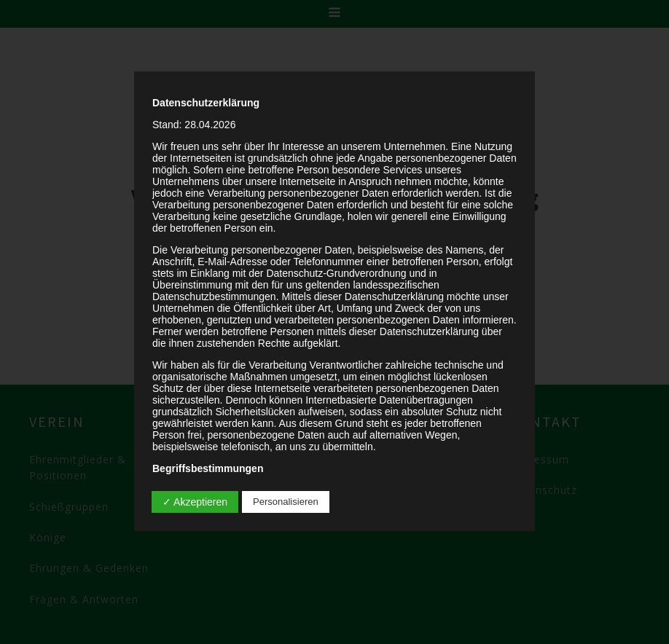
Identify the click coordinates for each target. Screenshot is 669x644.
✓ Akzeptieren (195, 502)
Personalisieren (286, 502)
